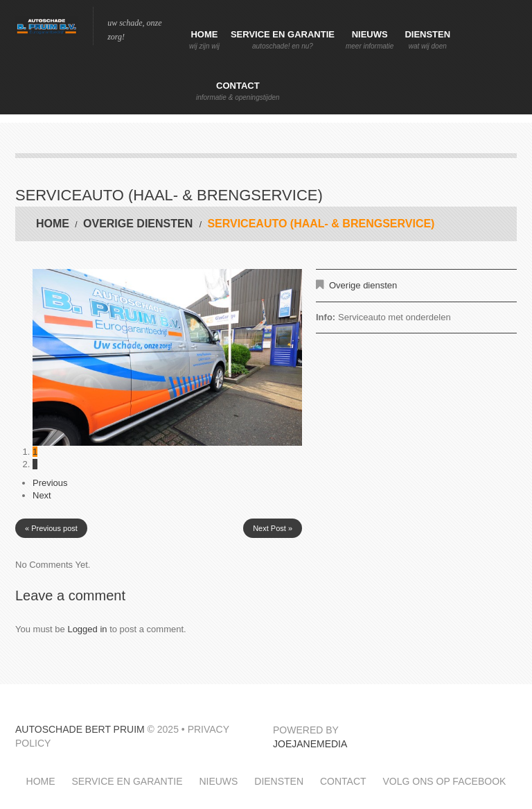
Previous (50, 483)
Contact (238, 92)
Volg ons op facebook (444, 781)
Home (204, 40)
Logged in (87, 629)
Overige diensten (138, 224)
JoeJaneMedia (310, 744)
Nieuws (370, 40)
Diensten (427, 40)
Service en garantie (283, 40)
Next (42, 495)
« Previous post (51, 528)
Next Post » (273, 528)
